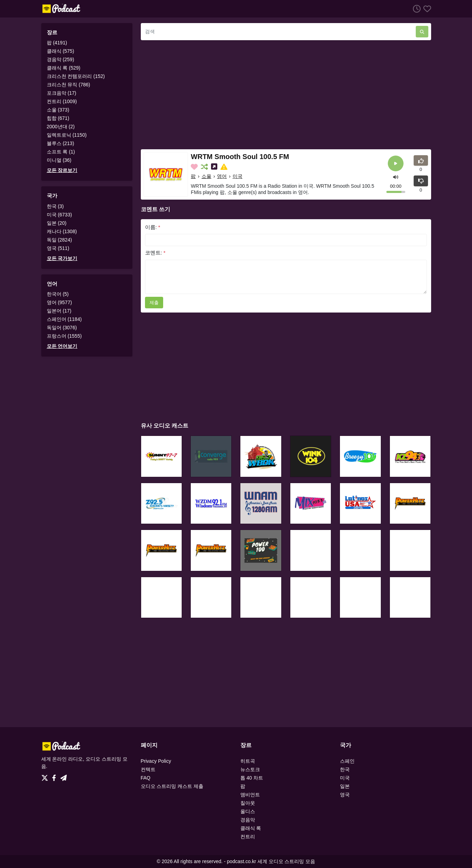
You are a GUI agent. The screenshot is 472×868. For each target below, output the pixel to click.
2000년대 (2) (61, 127)
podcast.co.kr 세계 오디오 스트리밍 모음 (271, 861)
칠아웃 (248, 803)
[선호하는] (426, 9)
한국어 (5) (58, 294)
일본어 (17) (59, 311)
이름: (153, 227)
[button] (396, 176)
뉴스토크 (250, 769)
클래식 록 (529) (64, 68)
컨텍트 (148, 769)
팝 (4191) (57, 43)
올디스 (248, 811)
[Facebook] (55, 776)
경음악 (248, 820)
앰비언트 (250, 795)
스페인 (347, 761)
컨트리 (248, 837)
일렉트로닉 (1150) (67, 135)
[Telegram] (64, 776)
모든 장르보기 (62, 170)
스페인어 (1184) (64, 319)
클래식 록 (251, 828)
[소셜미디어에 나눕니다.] (215, 167)
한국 (345, 769)
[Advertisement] (286, 95)
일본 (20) (57, 223)
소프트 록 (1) (61, 152)
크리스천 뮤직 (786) (68, 85)
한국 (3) (55, 206)
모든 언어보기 (62, 346)
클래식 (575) (61, 51)
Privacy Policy (156, 761)
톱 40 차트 (252, 778)
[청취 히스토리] (415, 9)
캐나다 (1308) (62, 231)
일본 (345, 786)
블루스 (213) (61, 143)
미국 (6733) (59, 215)
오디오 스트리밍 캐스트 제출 (172, 786)
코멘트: (155, 253)
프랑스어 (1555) (64, 336)
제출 (154, 303)
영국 (345, 795)
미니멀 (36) (59, 160)
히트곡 (248, 761)
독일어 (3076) (62, 328)
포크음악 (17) (62, 93)
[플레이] (396, 163)
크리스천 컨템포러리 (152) (76, 76)
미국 (238, 176)
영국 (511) (58, 248)
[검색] (278, 32)
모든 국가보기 (62, 258)
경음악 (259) (61, 59)
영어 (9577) (59, 302)
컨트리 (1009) (62, 101)
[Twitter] (46, 776)
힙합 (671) (58, 118)
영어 (222, 176)
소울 (206, 176)
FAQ (146, 778)
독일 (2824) (59, 240)
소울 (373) (58, 110)
